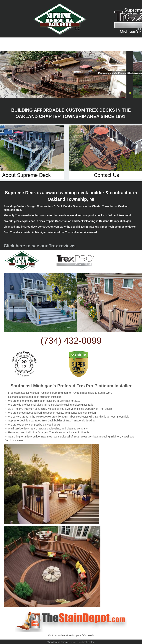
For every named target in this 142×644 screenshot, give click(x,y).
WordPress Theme (58, 642)
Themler (89, 642)
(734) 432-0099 (71, 341)
